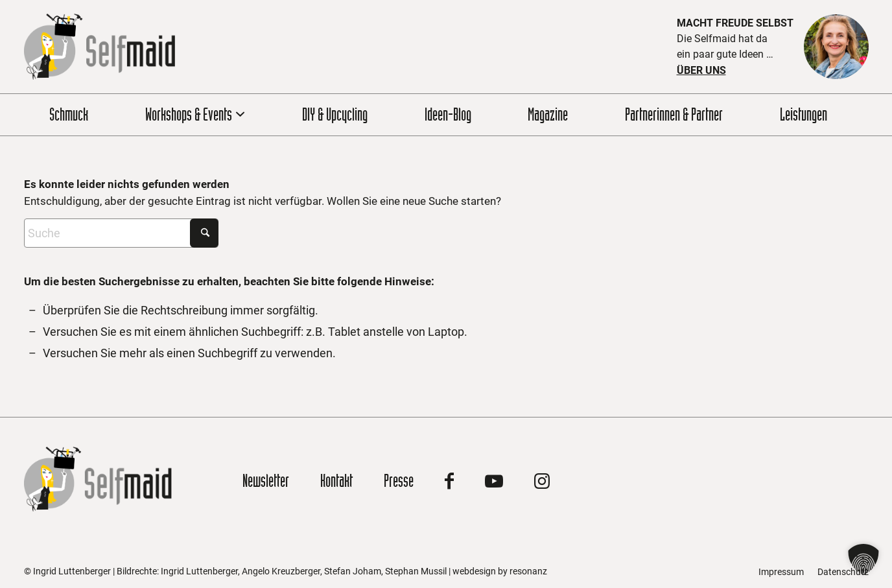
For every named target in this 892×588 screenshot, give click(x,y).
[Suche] (121, 233)
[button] (863, 559)
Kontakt (336, 481)
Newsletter (266, 481)
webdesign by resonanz (500, 571)
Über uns (701, 70)
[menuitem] (76, 115)
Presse (399, 481)
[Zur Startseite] (100, 47)
